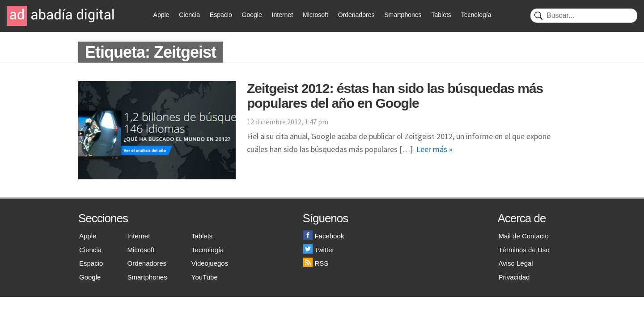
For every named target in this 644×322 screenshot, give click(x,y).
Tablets (441, 15)
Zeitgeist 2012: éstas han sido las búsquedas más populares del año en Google (395, 96)
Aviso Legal (515, 263)
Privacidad (514, 277)
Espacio (221, 15)
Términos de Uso (524, 250)
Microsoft (316, 15)
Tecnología (476, 15)
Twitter (319, 250)
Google (252, 15)
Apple (161, 15)
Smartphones (403, 15)
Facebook (324, 236)
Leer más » (434, 149)
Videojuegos (210, 263)
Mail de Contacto (523, 236)
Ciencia (189, 15)
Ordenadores (356, 15)
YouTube (205, 277)
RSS (316, 263)
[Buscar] (584, 16)
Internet (282, 15)
